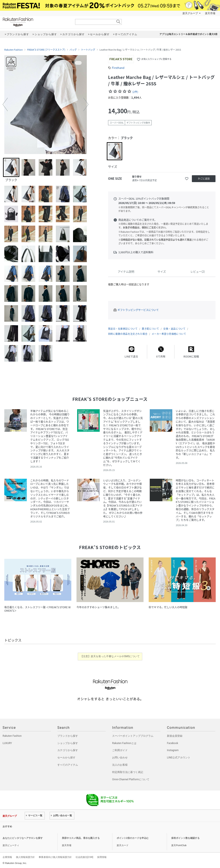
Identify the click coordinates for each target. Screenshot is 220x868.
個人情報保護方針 (25, 857)
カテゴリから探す (68, 750)
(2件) (135, 92)
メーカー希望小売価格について (169, 334)
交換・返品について (174, 329)
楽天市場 (210, 13)
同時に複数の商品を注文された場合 (128, 334)
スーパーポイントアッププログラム (133, 736)
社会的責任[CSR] (84, 857)
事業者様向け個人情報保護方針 (55, 857)
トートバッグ (88, 50)
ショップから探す (68, 743)
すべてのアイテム (68, 765)
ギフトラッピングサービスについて (138, 310)
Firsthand (118, 68)
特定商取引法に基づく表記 (128, 772)
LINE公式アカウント (179, 758)
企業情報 (7, 857)
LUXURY (7, 743)
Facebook (173, 743)
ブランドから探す (68, 736)
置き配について (150, 329)
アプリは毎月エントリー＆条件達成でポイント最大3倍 (188, 34)
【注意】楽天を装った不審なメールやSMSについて (110, 656)
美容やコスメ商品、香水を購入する (81, 838)
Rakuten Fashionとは (124, 743)
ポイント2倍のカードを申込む (133, 838)
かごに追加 (204, 179)
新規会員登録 (175, 736)
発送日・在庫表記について (123, 329)
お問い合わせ (120, 758)
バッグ (73, 50)
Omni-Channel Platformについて (131, 779)
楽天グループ (190, 13)
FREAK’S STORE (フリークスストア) (46, 50)
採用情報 (102, 857)
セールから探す (66, 758)
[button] (5, 104)
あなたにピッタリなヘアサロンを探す (23, 838)
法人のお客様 (120, 765)
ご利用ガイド (120, 750)
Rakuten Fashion (36, 22)
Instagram (173, 750)
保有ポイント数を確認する (185, 838)
